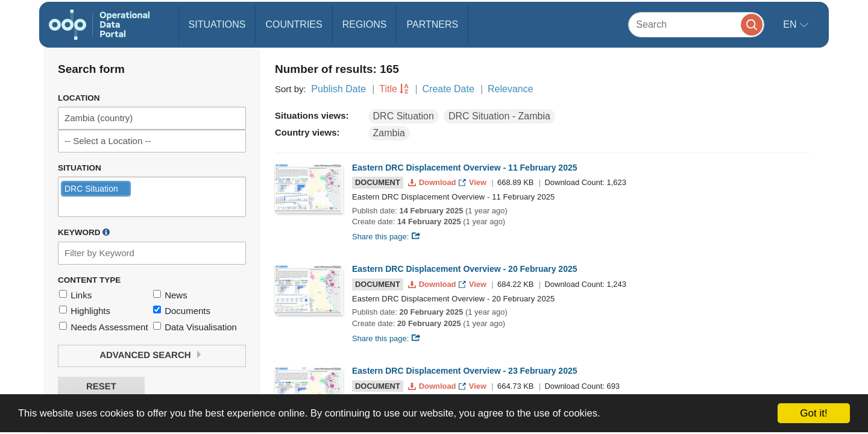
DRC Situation (404, 116)
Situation (80, 168)
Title (388, 89)
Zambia (389, 133)
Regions (365, 24)
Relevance (511, 89)
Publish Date (338, 89)
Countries (294, 24)
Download (433, 182)
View (473, 182)
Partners (432, 24)
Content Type (89, 280)
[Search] (696, 24)
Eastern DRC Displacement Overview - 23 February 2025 (465, 371)
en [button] (791, 24)
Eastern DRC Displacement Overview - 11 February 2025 (465, 168)
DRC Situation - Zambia (499, 116)
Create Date (448, 89)
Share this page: (386, 237)
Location (79, 98)
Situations (217, 24)
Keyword (84, 232)
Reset (101, 387)
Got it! (813, 413)
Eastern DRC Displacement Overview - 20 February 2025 (465, 269)
